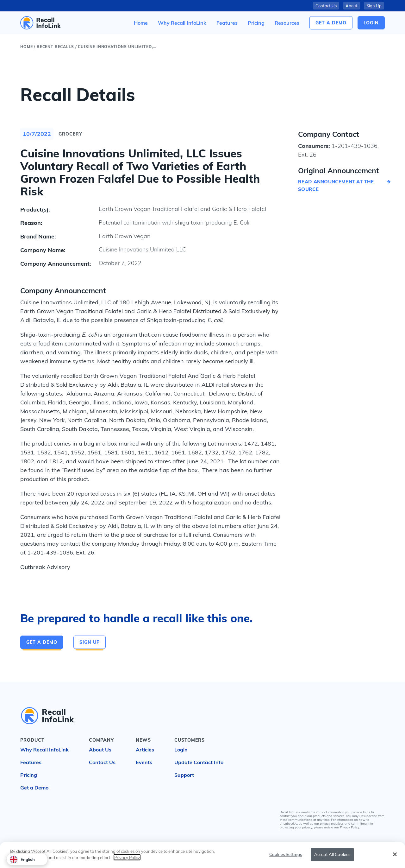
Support (184, 775)
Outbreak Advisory (45, 567)
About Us (100, 750)
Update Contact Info (199, 762)
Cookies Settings (286, 855)
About (352, 6)
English (22, 859)
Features (31, 762)
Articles (145, 750)
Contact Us (326, 6)
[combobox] (27, 859)
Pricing (29, 775)
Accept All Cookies (332, 855)
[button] (287, 23)
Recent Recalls (55, 47)
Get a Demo (331, 23)
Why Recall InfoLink (44, 750)
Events (144, 762)
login (371, 23)
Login (181, 750)
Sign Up (374, 6)
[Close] (395, 855)
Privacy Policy (349, 827)
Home (26, 47)
